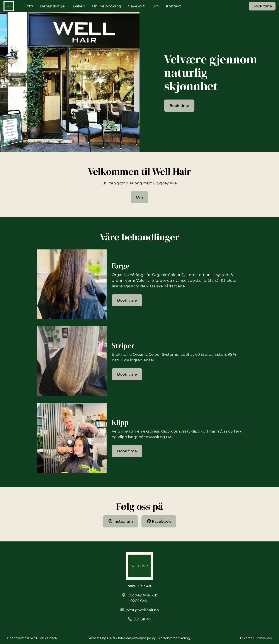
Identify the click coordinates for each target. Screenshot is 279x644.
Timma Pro (264, 638)
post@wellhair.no (143, 610)
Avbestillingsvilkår (102, 638)
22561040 (142, 619)
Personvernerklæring (174, 638)
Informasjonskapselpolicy (137, 638)
